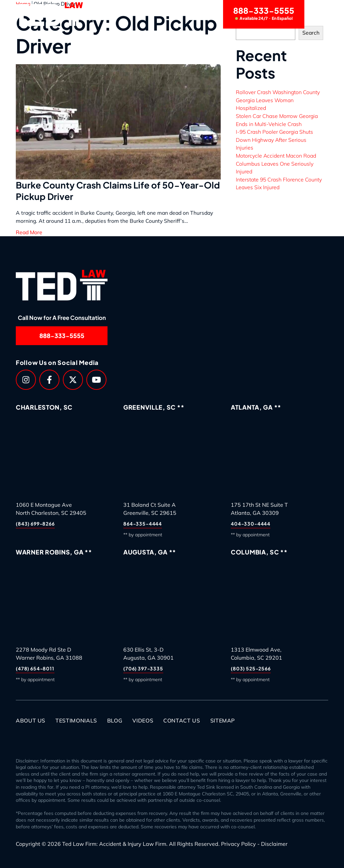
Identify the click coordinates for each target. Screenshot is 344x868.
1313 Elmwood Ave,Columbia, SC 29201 (256, 654)
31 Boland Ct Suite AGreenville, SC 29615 (150, 509)
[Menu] (320, 14)
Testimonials (76, 720)
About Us (31, 720)
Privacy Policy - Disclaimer (254, 844)
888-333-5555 (264, 13)
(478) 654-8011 (35, 668)
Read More (29, 232)
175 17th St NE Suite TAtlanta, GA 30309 (259, 509)
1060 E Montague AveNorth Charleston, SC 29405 (51, 509)
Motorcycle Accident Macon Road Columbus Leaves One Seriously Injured (276, 163)
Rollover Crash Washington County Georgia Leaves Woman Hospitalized (278, 100)
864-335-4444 (143, 524)
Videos (143, 720)
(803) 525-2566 (251, 668)
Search (311, 33)
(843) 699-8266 (35, 524)
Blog (115, 720)
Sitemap (223, 720)
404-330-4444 (251, 524)
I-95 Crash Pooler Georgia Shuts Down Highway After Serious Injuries (274, 140)
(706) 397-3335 (143, 668)
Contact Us (182, 720)
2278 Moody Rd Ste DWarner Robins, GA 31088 (49, 654)
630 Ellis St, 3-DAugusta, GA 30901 (148, 654)
